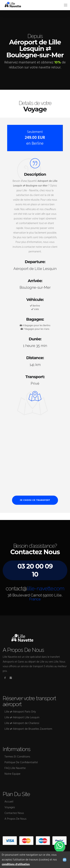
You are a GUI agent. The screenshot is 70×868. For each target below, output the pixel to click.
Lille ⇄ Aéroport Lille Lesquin (22, 718)
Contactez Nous (14, 813)
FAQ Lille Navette (15, 768)
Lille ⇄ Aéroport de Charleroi (22, 723)
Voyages (10, 807)
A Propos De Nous (15, 819)
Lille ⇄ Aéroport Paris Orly (20, 712)
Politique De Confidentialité (21, 763)
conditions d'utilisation (16, 864)
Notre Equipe (12, 774)
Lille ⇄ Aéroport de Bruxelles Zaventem (28, 729)
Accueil (9, 802)
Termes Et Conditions (17, 757)
